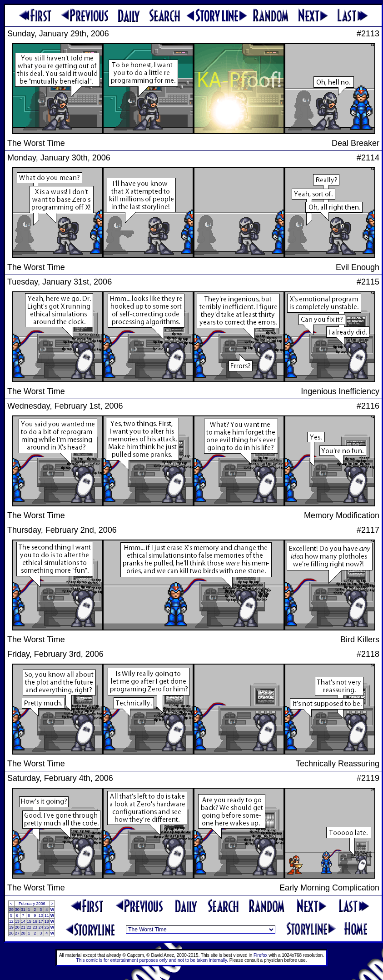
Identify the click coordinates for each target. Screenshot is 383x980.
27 (17, 933)
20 (17, 927)
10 (41, 915)
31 (23, 910)
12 (11, 921)
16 (35, 921)
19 (11, 927)
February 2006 (32, 904)
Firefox (261, 955)
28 (23, 933)
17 (41, 921)
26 (11, 933)
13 (17, 921)
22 (29, 927)
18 (47, 921)
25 (47, 927)
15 (29, 921)
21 (23, 927)
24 (41, 927)
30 (17, 910)
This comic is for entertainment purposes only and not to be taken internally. (152, 960)
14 (23, 921)
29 (11, 910)
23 (35, 927)
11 (47, 915)
